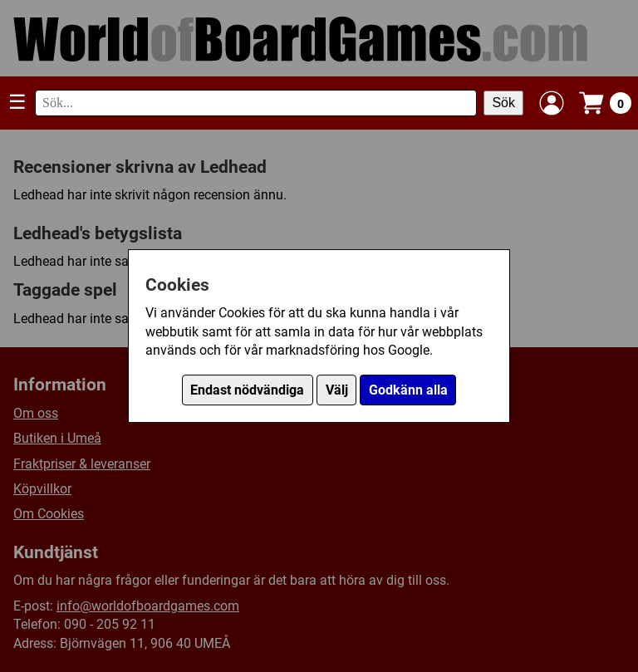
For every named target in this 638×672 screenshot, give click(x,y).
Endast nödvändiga (247, 390)
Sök (503, 103)
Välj (337, 390)
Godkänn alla (408, 390)
